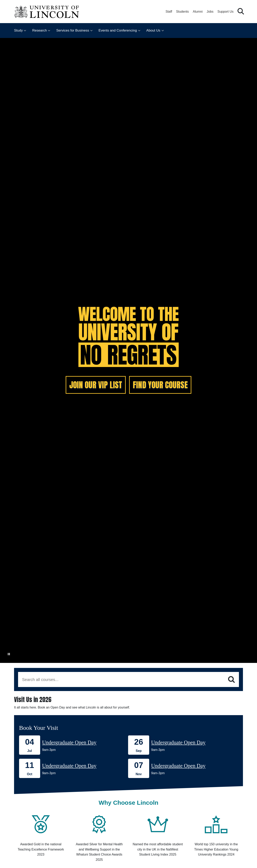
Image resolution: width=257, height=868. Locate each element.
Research (39, 30)
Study (18, 30)
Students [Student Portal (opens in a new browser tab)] (182, 12)
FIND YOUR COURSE (160, 385)
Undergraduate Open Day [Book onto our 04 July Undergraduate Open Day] (69, 742)
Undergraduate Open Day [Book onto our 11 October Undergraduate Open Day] (69, 766)
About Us (153, 30)
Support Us (225, 12)
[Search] (231, 680)
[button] (241, 12)
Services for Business (73, 30)
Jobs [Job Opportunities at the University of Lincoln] (210, 12)
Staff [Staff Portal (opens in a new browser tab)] (169, 12)
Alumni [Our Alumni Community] (198, 12)
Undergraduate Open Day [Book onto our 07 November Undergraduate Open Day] (178, 766)
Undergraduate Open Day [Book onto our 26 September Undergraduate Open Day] (178, 742)
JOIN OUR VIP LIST (96, 385)
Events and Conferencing (118, 30)
